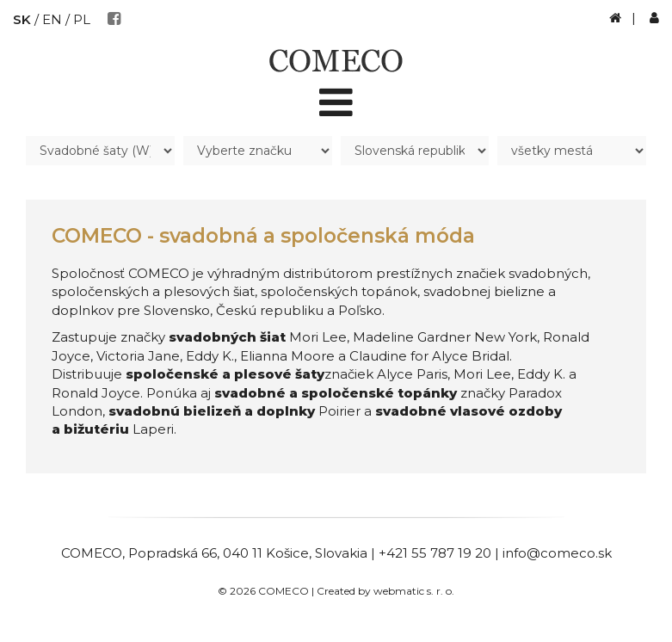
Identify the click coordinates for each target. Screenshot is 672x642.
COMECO (92, 553)
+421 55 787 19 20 (435, 553)
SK (22, 19)
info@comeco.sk (557, 553)
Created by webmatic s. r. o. (385, 591)
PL (82, 19)
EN (52, 19)
